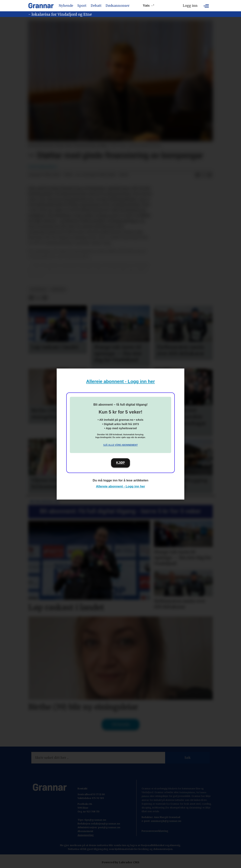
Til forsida (121, 724)
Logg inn (190, 6)
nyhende (58, 290)
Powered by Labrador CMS (120, 862)
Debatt (96, 6)
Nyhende (66, 6)
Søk (188, 758)
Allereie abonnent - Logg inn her (121, 381)
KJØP (120, 463)
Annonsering (86, 835)
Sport (82, 6)
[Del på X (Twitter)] (204, 175)
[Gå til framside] (41, 6)
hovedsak (38, 290)
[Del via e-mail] (210, 175)
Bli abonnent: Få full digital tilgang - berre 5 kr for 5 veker (120, 511)
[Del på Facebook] (198, 175)
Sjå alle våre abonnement (120, 445)
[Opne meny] (206, 6)
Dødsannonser (118, 6)
